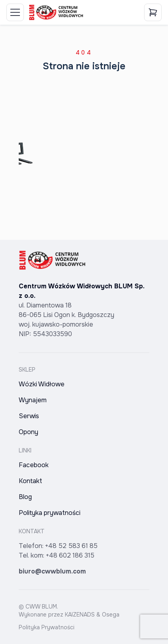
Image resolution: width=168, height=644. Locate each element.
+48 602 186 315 (70, 555)
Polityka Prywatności (47, 627)
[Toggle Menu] (15, 12)
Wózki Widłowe (42, 384)
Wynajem (33, 400)
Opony (28, 432)
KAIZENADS (80, 615)
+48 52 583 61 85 (71, 546)
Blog (25, 497)
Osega (111, 615)
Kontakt (30, 481)
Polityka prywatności (50, 513)
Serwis (29, 416)
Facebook (34, 465)
